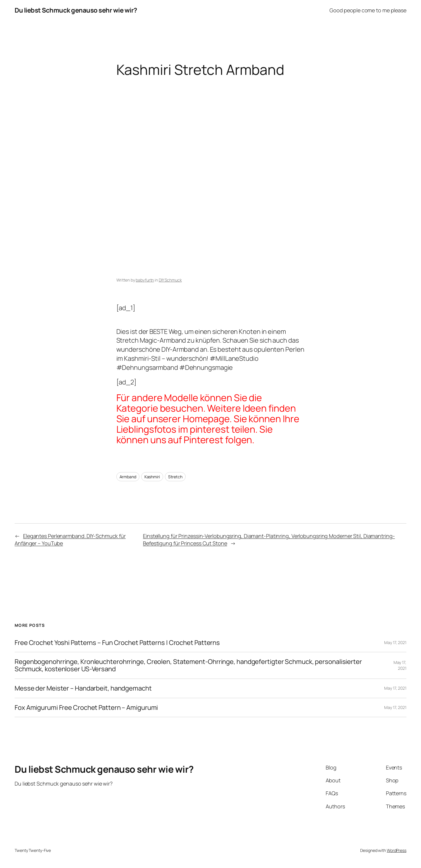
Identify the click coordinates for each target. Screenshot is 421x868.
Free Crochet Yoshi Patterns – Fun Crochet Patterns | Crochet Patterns (117, 643)
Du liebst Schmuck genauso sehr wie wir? (76, 10)
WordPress (397, 850)
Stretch (175, 477)
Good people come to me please (368, 10)
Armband (128, 477)
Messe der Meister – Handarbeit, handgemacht (83, 688)
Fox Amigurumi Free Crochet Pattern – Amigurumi (86, 708)
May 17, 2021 (395, 642)
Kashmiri (152, 477)
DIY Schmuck (170, 280)
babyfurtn (145, 280)
